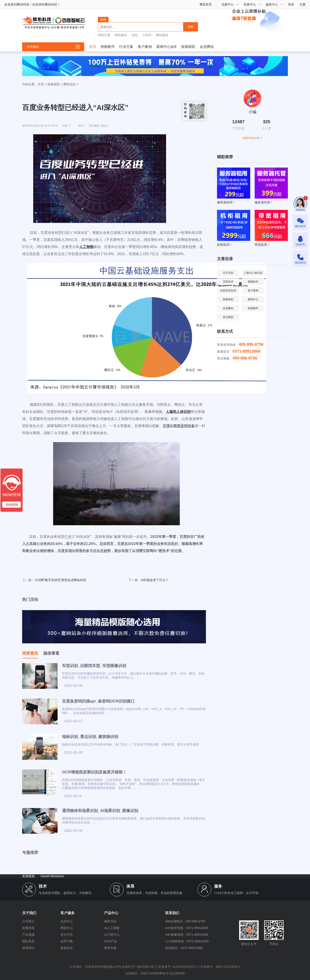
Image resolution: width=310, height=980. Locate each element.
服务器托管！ (264, 202)
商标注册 (104, 35)
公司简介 (28, 921)
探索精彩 (188, 47)
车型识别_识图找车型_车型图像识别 (94, 666)
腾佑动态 (70, 84)
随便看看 (51, 653)
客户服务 (68, 913)
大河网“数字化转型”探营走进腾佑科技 (60, 580)
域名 (135, 35)
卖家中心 (250, 4)
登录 (291, 4)
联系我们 (28, 948)
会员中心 (67, 921)
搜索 (190, 27)
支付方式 (67, 935)
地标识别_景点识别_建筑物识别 (90, 737)
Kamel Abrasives (52, 876)
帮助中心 (67, 928)
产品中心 (111, 913)
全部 (103, 20)
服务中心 (272, 4)
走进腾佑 (207, 47)
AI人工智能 (112, 928)
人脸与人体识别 (253, 273)
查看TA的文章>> (252, 138)
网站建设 (121, 35)
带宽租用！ (262, 245)
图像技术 (253, 282)
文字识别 (228, 273)
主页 (41, 84)
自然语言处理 (228, 291)
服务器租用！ (226, 202)
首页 (93, 47)
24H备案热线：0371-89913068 (187, 935)
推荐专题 (110, 948)
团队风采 (28, 941)
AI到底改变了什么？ (155, 580)
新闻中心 (163, 47)
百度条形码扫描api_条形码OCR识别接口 (98, 701)
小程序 (147, 35)
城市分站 (110, 921)
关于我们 (29, 913)
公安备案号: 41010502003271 (176, 967)
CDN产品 (110, 941)
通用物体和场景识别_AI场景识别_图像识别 (100, 811)
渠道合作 (67, 948)
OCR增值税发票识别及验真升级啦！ (94, 772)
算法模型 (228, 317)
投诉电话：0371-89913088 (184, 948)
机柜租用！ (225, 245)
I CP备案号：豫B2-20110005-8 (219, 967)
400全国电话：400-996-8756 (185, 921)
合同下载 (67, 941)
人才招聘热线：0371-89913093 (187, 941)
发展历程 (28, 928)
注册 (302, 4)
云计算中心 (112, 935)
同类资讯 (30, 653)
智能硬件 (108, 47)
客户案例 (145, 47)
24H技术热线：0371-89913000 (187, 928)
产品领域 (28, 935)
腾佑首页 (206, 4)
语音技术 (228, 282)
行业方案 (126, 47)
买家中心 (228, 4)
